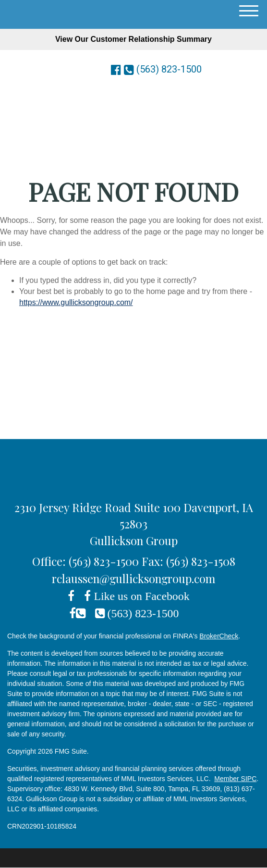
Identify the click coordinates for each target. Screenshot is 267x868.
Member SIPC (235, 779)
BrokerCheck (219, 636)
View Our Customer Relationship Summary (133, 39)
